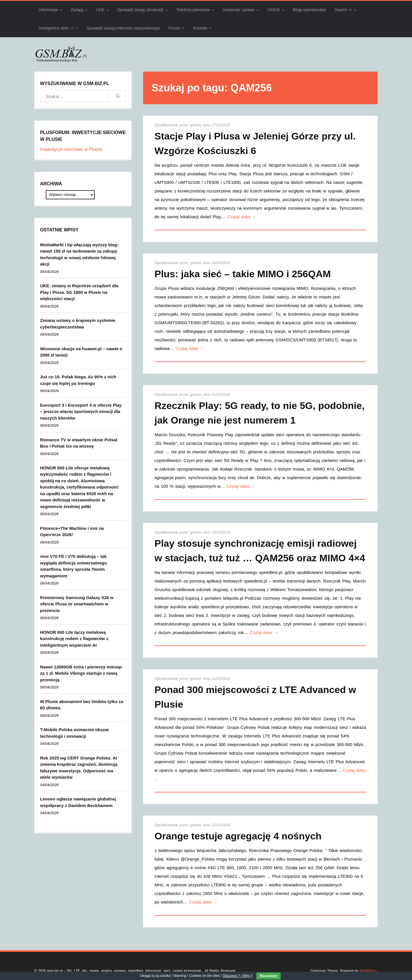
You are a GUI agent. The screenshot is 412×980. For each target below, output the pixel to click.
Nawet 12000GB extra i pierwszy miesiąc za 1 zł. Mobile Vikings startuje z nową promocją (81, 673)
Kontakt (200, 28)
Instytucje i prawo (238, 10)
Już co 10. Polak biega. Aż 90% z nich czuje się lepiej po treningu (78, 380)
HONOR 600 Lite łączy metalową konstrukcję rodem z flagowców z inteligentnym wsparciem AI (74, 639)
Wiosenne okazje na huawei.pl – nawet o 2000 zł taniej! (81, 352)
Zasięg (77, 10)
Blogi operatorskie (309, 10)
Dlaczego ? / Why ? (238, 976)
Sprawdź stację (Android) (140, 10)
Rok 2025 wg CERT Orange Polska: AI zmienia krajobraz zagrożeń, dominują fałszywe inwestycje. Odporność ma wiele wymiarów (79, 768)
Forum (175, 28)
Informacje (48, 10)
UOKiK (274, 10)
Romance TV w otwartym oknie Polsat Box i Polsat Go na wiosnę (79, 443)
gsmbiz (197, 125)
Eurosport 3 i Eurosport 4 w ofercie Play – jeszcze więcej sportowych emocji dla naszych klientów (81, 412)
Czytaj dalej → (242, 217)
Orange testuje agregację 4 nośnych (238, 836)
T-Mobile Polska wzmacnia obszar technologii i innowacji (75, 733)
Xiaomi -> (343, 10)
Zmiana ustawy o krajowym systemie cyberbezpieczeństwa (78, 324)
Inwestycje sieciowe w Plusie (71, 149)
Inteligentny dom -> (56, 28)
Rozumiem (269, 976)
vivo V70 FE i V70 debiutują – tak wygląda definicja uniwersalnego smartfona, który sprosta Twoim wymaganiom (73, 566)
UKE (100, 10)
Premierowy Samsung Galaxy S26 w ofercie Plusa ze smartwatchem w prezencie (77, 604)
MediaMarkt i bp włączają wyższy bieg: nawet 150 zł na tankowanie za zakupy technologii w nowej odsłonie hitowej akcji (79, 254)
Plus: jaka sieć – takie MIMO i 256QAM (243, 274)
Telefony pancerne (193, 10)
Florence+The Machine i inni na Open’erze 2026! (72, 532)
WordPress (368, 971)
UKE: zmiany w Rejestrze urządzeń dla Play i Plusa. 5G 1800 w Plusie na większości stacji (79, 292)
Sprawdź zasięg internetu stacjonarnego (123, 28)
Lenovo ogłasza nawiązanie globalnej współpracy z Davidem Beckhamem (78, 802)
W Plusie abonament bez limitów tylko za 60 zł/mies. (82, 705)
